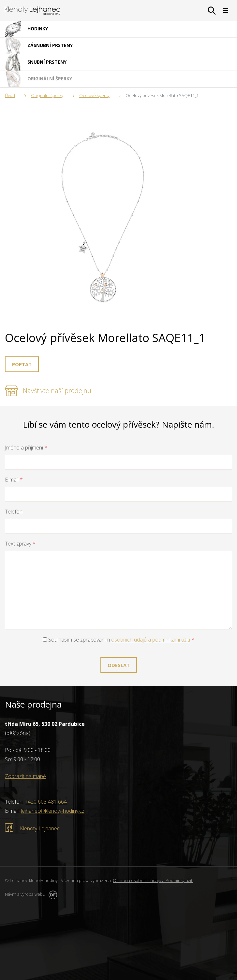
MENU (226, 10)
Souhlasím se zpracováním (118, 640)
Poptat (22, 364)
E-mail (14, 480)
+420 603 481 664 (46, 802)
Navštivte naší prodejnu (57, 391)
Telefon (14, 512)
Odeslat (119, 665)
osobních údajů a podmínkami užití (151, 640)
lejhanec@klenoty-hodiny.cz (53, 811)
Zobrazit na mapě (25, 776)
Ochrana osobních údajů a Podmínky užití (153, 880)
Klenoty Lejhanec (40, 828)
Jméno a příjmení (26, 448)
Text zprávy (20, 544)
